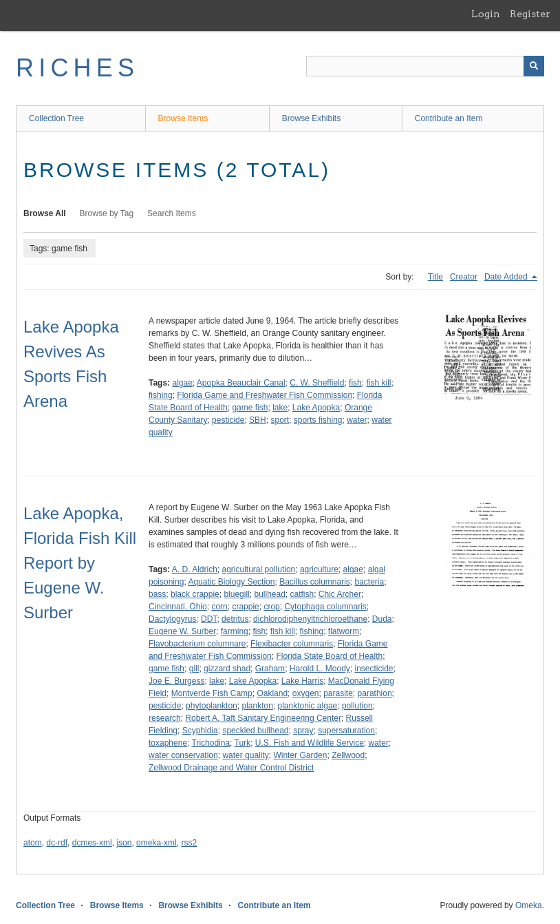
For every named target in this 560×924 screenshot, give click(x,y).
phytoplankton (212, 706)
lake (280, 408)
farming (235, 631)
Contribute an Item (449, 118)
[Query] (425, 66)
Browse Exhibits (311, 118)
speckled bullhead (255, 731)
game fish (250, 408)
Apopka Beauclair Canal (241, 383)
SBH (258, 420)
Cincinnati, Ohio (178, 607)
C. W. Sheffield (317, 383)
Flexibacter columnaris (292, 644)
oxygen (306, 693)
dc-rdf (57, 843)
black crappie (195, 594)
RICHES (77, 68)
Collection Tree (56, 118)
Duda (382, 619)
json (124, 843)
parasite (338, 693)
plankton (257, 706)
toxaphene (168, 743)
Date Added (507, 277)
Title (435, 277)
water (357, 420)
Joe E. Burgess (176, 681)
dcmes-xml (92, 843)
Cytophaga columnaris (325, 607)
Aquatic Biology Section (231, 582)
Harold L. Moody (320, 669)
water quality (245, 755)
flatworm (344, 631)
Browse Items (183, 118)
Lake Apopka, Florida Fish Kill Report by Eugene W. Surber (80, 563)
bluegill (236, 594)
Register (530, 14)
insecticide (374, 669)
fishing (161, 395)
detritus (235, 619)
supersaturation (346, 731)
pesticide (228, 420)
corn (219, 607)
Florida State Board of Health (329, 656)
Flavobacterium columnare (197, 644)
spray (303, 731)
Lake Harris (302, 681)
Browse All (45, 213)
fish (355, 383)
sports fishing (318, 420)
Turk (243, 743)
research (165, 718)
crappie (245, 607)
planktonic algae (308, 706)
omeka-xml (157, 843)
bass (157, 594)
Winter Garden (300, 755)
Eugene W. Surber (182, 631)
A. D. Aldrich (195, 569)
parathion (375, 693)
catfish (302, 594)
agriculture (319, 569)
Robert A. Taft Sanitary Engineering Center (263, 718)
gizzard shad (227, 669)
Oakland (272, 693)
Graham (270, 669)
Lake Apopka (316, 408)
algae (182, 383)
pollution (357, 706)
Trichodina (211, 743)
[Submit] (534, 66)
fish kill (378, 383)
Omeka (529, 905)
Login (486, 14)
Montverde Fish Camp (212, 693)
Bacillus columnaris (315, 582)
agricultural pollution (259, 569)
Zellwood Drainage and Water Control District (231, 768)
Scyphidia (200, 731)
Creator (464, 277)
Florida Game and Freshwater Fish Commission (265, 395)
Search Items (172, 213)
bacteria (370, 582)
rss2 (189, 843)
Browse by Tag (107, 213)
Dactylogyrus (172, 619)
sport (280, 420)
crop (271, 607)
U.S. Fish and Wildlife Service (310, 743)
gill (194, 669)
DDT (209, 619)
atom (33, 843)
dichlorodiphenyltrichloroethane (310, 619)
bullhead (269, 594)
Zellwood (348, 755)
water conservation (183, 755)
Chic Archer (340, 594)
